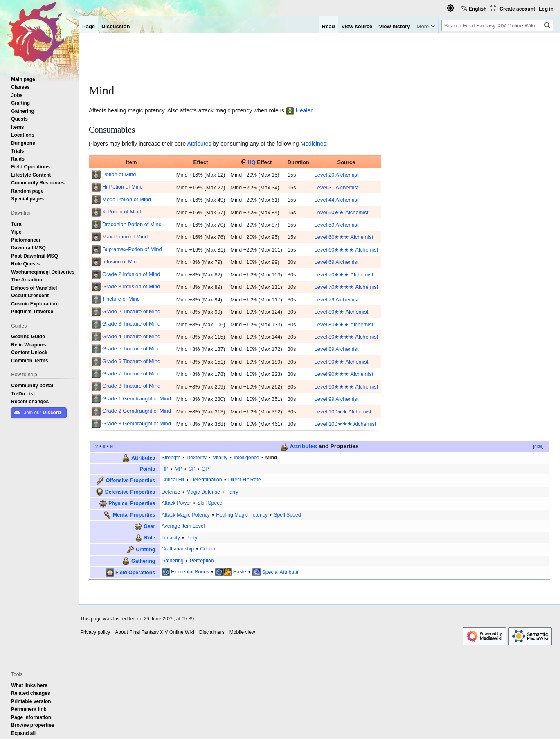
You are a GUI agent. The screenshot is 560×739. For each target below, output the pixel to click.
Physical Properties (132, 503)
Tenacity (171, 538)
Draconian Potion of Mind (132, 224)
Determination (206, 480)
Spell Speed (287, 515)
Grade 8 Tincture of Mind (131, 386)
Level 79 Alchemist (337, 299)
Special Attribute (280, 572)
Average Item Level (183, 526)
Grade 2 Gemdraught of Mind (137, 411)
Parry (232, 492)
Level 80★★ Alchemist (342, 312)
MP (178, 469)
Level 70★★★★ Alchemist (346, 287)
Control (208, 549)
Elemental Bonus (190, 572)
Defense (171, 492)
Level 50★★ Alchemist (342, 212)
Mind (271, 457)
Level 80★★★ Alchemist (344, 324)
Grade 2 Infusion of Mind (131, 274)
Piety (192, 538)
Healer (304, 110)
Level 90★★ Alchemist (342, 362)
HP (165, 469)
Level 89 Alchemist (337, 349)
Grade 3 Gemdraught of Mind (137, 423)
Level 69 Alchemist (337, 262)
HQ (251, 162)
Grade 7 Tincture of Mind (131, 373)
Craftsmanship (178, 549)
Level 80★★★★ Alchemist (346, 337)
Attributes (199, 144)
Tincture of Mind (121, 299)
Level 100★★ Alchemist (343, 411)
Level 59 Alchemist (337, 225)
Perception (202, 560)
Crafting (145, 549)
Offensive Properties (130, 480)
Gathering (143, 560)
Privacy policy (95, 632)
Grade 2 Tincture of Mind (131, 311)
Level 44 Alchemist (337, 200)
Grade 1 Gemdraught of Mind (137, 398)
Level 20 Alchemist (337, 175)
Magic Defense (203, 492)
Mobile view (242, 632)
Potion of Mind (119, 174)
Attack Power (177, 503)
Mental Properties (134, 515)
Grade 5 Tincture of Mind (131, 348)
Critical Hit (173, 480)
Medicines (313, 144)
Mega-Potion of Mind (127, 199)
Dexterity (197, 457)
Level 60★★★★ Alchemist (346, 249)
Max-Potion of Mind (125, 236)
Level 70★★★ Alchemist (344, 274)
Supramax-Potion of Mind (132, 249)
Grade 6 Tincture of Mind (131, 361)
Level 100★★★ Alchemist (345, 424)
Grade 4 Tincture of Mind (131, 336)
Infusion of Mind (121, 261)
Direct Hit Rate (245, 480)
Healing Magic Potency (242, 515)
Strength (171, 457)
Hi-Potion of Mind (123, 186)
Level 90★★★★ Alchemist (346, 386)
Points (148, 469)
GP (205, 469)
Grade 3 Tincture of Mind (131, 323)
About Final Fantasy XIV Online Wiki (154, 632)
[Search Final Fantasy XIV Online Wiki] (497, 26)
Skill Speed (210, 503)
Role (150, 538)
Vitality (220, 457)
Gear (149, 526)
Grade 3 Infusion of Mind (131, 286)
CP (192, 469)
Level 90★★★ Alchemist (344, 374)
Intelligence (246, 457)
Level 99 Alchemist (337, 399)
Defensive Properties (130, 491)
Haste (240, 572)
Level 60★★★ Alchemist (344, 237)
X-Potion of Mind (122, 211)
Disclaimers (212, 632)
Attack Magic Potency (186, 515)
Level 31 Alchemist (337, 187)
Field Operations (135, 572)
